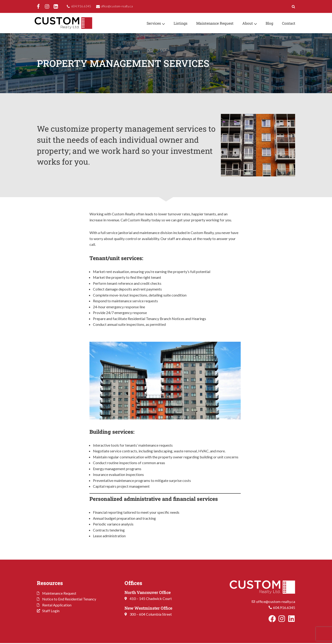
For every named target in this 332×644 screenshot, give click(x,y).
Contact (289, 23)
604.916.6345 (81, 6)
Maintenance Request (214, 23)
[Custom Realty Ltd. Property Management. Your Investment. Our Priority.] (63, 23)
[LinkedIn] (56, 6)
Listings (179, 23)
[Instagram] (47, 6)
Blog (269, 23)
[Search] (293, 7)
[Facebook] (38, 6)
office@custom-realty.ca (117, 6)
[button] (162, 24)
